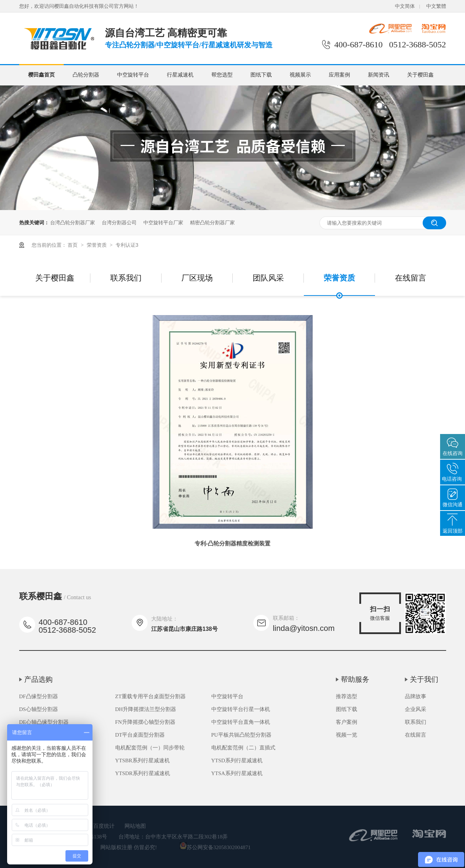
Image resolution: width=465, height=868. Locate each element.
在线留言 (411, 278)
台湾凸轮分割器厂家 (73, 223)
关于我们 (424, 679)
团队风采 (268, 278)
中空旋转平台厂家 (163, 223)
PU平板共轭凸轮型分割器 (241, 735)
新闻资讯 (379, 75)
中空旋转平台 (133, 75)
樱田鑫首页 (41, 75)
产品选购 (38, 679)
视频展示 (300, 75)
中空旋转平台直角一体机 (241, 722)
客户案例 (347, 722)
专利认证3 (127, 245)
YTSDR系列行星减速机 (143, 773)
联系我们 (126, 278)
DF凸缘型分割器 (39, 696)
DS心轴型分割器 (39, 709)
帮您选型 (222, 75)
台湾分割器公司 (119, 223)
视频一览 (347, 735)
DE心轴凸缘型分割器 (44, 722)
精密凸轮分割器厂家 (212, 223)
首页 (73, 245)
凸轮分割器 (86, 75)
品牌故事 (416, 696)
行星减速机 (180, 75)
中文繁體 (436, 6)
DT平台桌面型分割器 (140, 735)
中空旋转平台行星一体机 (241, 709)
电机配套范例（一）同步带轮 (150, 748)
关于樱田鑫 (420, 75)
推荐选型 (347, 696)
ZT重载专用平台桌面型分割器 (150, 696)
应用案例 (339, 75)
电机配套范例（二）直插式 (243, 748)
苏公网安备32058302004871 (215, 847)
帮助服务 (355, 679)
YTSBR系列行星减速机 (142, 760)
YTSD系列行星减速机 (237, 760)
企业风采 (416, 709)
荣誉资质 (97, 245)
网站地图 (135, 826)
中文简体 (405, 6)
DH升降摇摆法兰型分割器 (146, 709)
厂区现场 (197, 278)
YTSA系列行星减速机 (237, 773)
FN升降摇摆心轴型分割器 (145, 722)
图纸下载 (261, 75)
